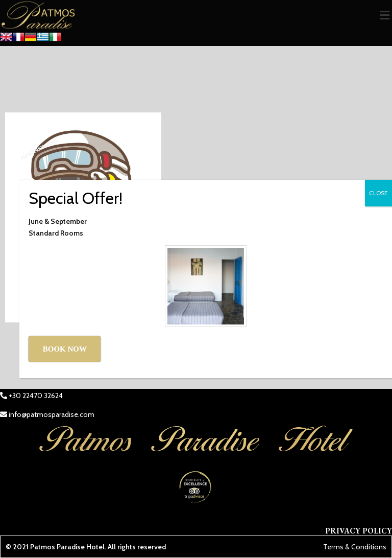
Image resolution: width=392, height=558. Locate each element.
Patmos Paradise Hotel (67, 547)
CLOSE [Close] (378, 193)
